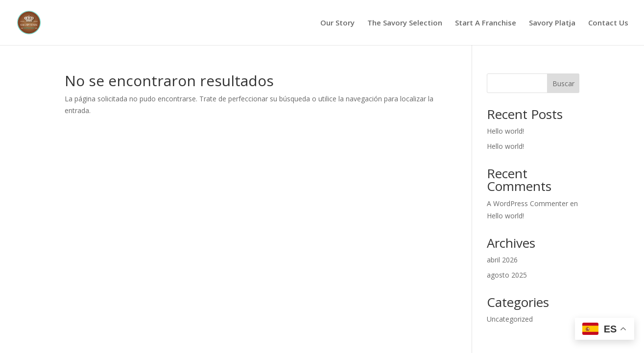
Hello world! (505, 131)
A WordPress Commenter (527, 203)
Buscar (563, 83)
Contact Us (608, 23)
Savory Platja (552, 23)
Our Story (337, 23)
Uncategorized (510, 319)
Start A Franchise (486, 23)
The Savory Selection (405, 23)
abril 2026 (502, 260)
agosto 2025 (507, 275)
